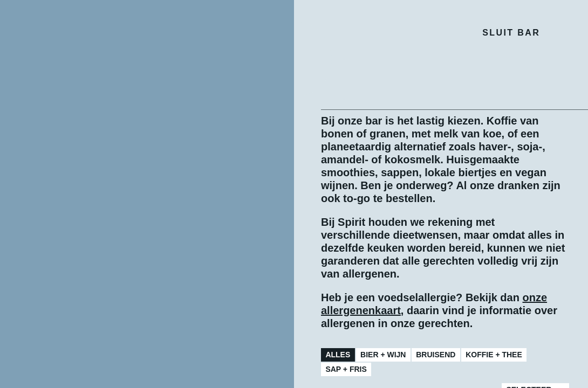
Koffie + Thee (494, 355)
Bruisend (436, 355)
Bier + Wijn (383, 355)
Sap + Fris (346, 369)
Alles (338, 355)
